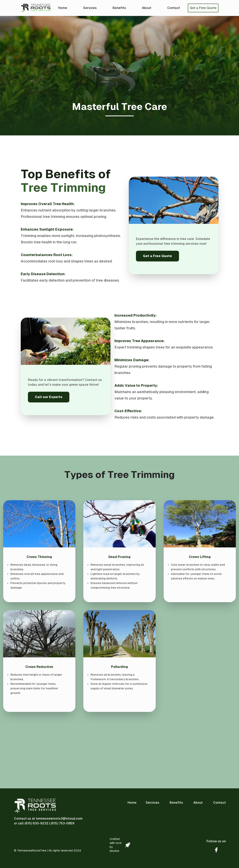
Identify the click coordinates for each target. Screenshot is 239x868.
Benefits (119, 8)
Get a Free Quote (203, 8)
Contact (174, 8)
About (147, 8)
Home (63, 8)
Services (90, 8)
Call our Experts (49, 397)
